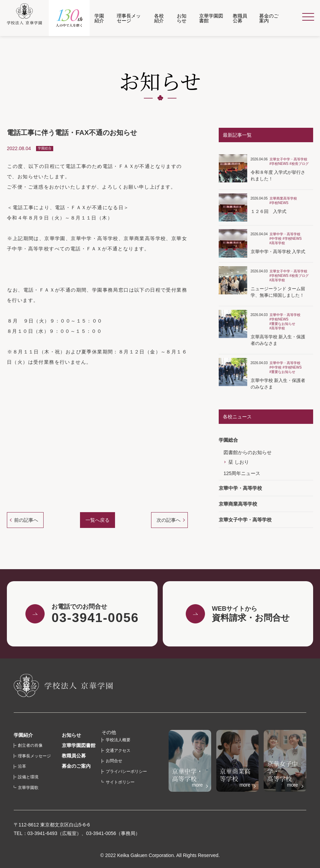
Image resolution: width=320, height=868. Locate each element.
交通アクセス (118, 751)
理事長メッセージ (34, 756)
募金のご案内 (76, 766)
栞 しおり (239, 462)
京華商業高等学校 (238, 504)
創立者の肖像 (30, 745)
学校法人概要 (118, 740)
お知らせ (71, 735)
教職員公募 (74, 756)
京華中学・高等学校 (240, 488)
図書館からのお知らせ (248, 452)
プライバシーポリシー (126, 771)
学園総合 (228, 440)
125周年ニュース (242, 473)
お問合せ (114, 761)
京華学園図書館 (79, 745)
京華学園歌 (28, 788)
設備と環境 (28, 777)
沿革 (22, 766)
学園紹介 (23, 735)
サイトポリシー (120, 782)
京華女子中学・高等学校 (245, 520)
